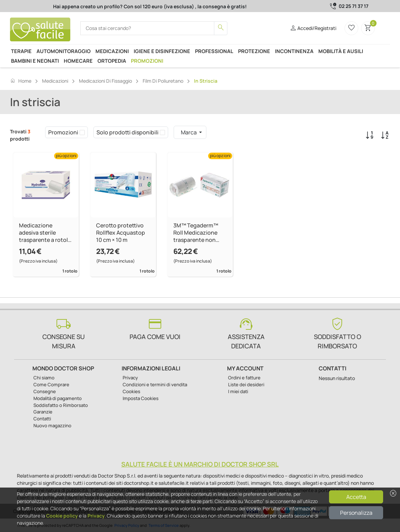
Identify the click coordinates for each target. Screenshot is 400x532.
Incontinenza (294, 51)
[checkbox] (82, 132)
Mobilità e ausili (341, 51)
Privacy (96, 516)
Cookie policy (62, 516)
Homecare (78, 61)
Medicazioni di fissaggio (105, 81)
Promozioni (147, 61)
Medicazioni (112, 51)
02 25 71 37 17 (353, 6)
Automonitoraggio (64, 51)
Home (21, 81)
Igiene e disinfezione (162, 51)
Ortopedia (112, 61)
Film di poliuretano (163, 81)
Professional (214, 51)
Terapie (21, 51)
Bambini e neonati (35, 61)
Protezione (254, 51)
